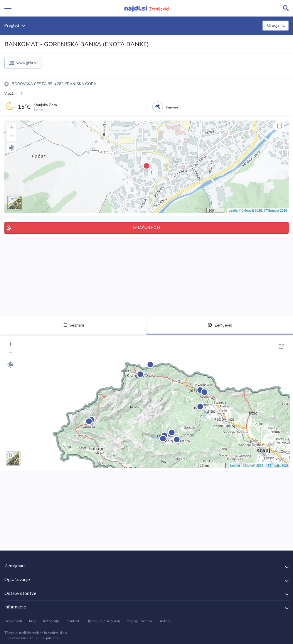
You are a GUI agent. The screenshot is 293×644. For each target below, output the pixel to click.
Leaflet (234, 210)
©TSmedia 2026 (275, 210)
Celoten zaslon (280, 126)
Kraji (33, 621)
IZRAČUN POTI (147, 228)
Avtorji (165, 621)
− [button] (12, 137)
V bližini (11, 93)
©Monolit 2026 (251, 210)
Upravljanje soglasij (103, 621)
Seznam (73, 325)
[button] (12, 148)
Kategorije (51, 621)
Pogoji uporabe (140, 621)
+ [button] (12, 128)
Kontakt (73, 621)
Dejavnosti (13, 621)
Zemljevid (220, 325)
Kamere (172, 107)
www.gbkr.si (27, 63)
